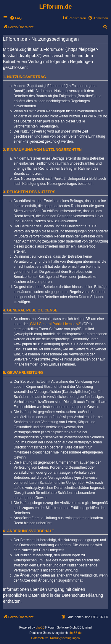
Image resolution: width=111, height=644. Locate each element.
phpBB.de (75, 633)
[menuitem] (16, 18)
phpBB (40, 628)
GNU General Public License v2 (55, 324)
